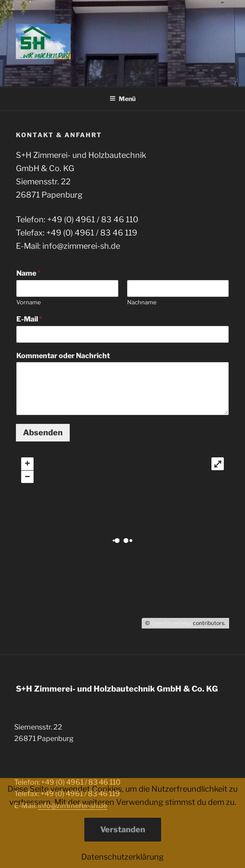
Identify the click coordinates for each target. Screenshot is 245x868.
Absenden (43, 432)
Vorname (29, 302)
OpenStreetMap (171, 623)
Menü (122, 99)
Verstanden (123, 829)
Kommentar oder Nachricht (63, 356)
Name (28, 273)
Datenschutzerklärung (122, 857)
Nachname (142, 302)
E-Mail (29, 319)
